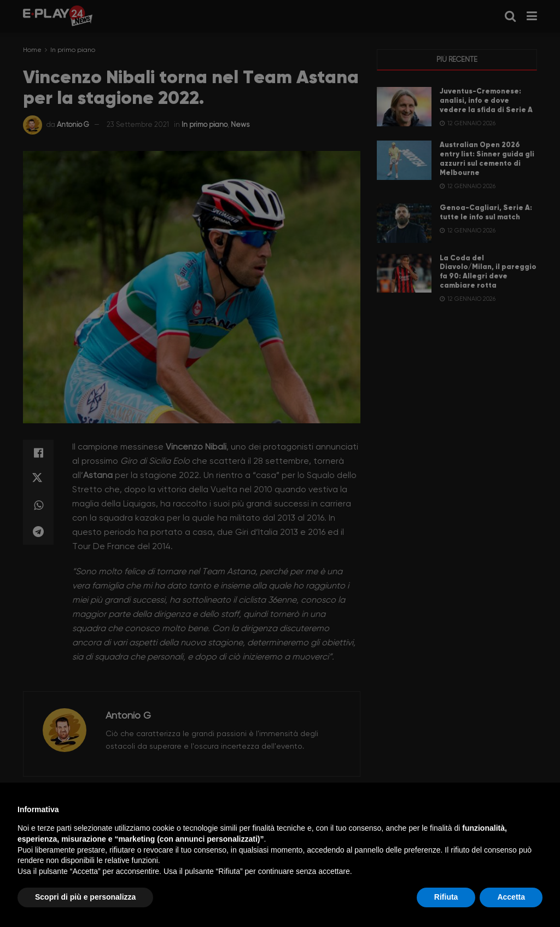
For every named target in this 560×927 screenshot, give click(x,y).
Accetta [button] (511, 897)
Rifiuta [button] (446, 897)
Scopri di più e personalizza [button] (85, 897)
